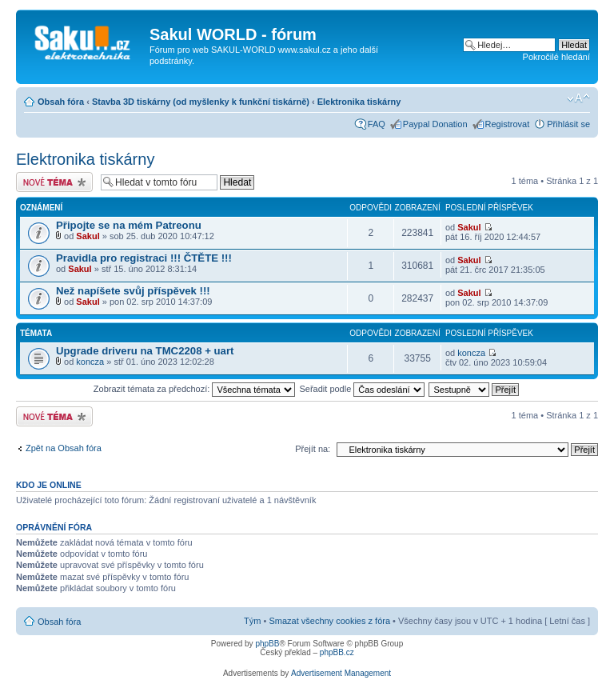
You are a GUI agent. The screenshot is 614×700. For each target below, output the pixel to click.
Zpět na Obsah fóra (64, 448)
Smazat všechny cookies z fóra (329, 621)
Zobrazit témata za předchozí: (195, 389)
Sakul (88, 236)
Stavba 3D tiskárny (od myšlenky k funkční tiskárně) (201, 102)
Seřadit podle (362, 389)
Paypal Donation (435, 124)
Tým (252, 621)
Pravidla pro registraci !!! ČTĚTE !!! (144, 258)
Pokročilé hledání (556, 57)
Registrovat (508, 124)
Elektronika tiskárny (359, 102)
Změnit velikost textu (578, 98)
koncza (90, 362)
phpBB (267, 644)
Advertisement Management (341, 673)
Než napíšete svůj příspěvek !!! (133, 291)
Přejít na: (313, 449)
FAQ (377, 124)
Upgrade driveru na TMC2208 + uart (145, 351)
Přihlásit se (568, 124)
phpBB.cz (337, 652)
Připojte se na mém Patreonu (129, 225)
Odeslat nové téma (54, 182)
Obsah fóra (61, 102)
